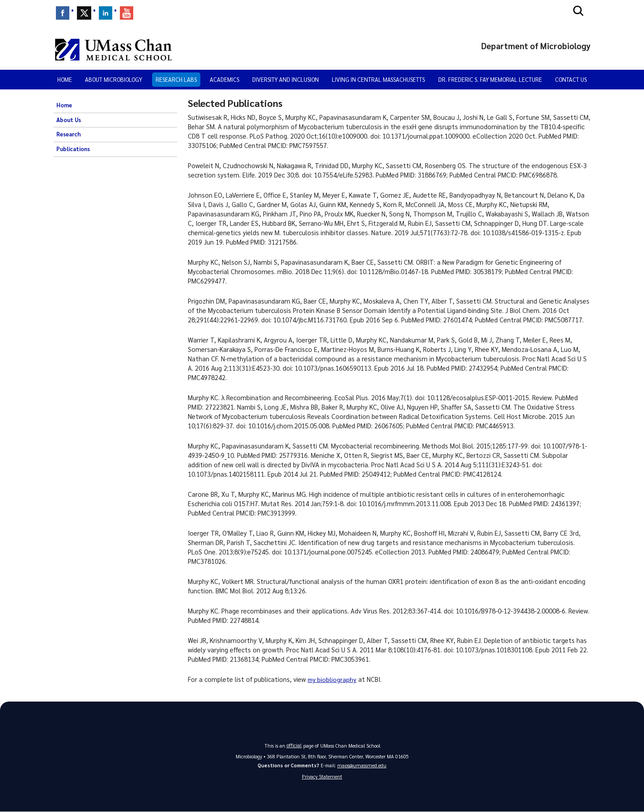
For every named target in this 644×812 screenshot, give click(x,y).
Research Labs (176, 79)
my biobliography (333, 679)
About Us (69, 120)
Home (65, 79)
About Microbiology (114, 79)
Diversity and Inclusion (286, 79)
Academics (225, 79)
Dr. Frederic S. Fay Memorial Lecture (490, 79)
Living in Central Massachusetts (378, 79)
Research (69, 134)
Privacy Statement (322, 777)
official (294, 745)
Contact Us (571, 79)
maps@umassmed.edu (362, 765)
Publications (73, 149)
